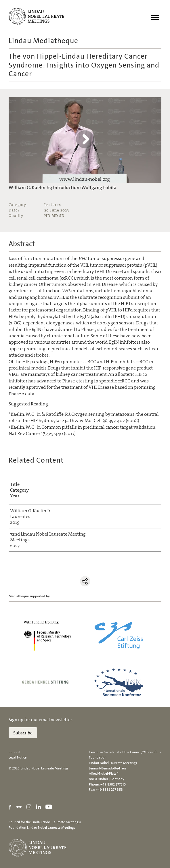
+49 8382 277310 (113, 784)
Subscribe (23, 733)
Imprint (14, 752)
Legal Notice (18, 757)
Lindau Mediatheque (43, 41)
